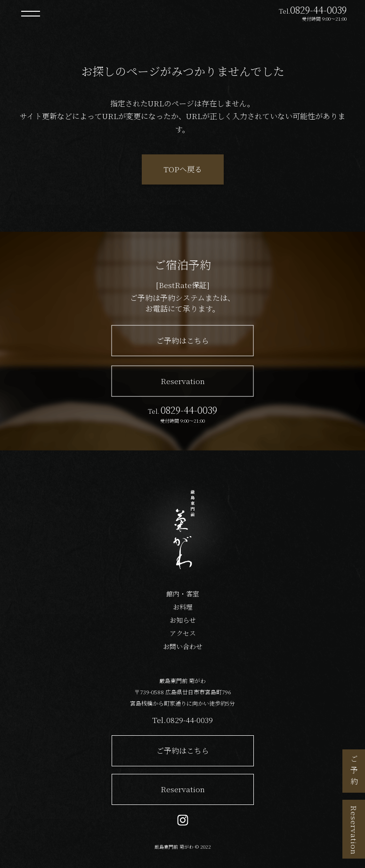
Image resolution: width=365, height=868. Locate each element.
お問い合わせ (183, 646)
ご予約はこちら (183, 341)
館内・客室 (183, 594)
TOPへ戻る (183, 169)
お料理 (183, 607)
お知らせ (183, 620)
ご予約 (354, 772)
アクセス (183, 633)
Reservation (354, 830)
